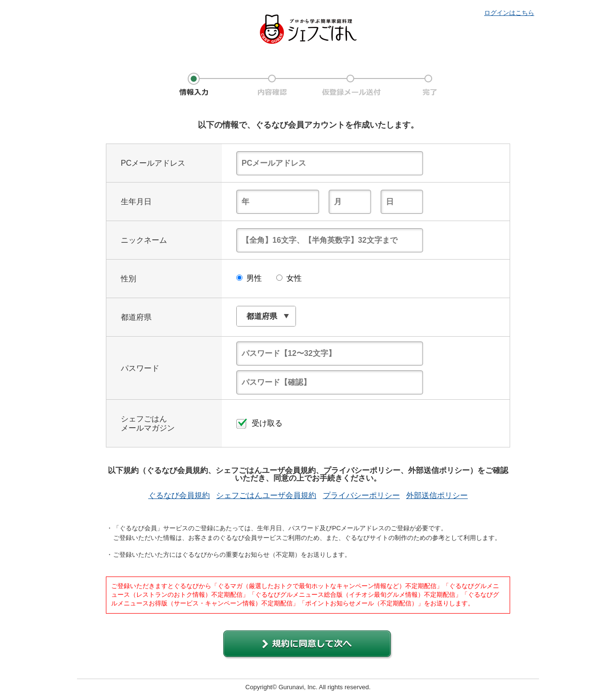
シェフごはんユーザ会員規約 (266, 496)
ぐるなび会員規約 (179, 496)
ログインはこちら (509, 13)
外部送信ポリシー (437, 496)
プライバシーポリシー (361, 496)
